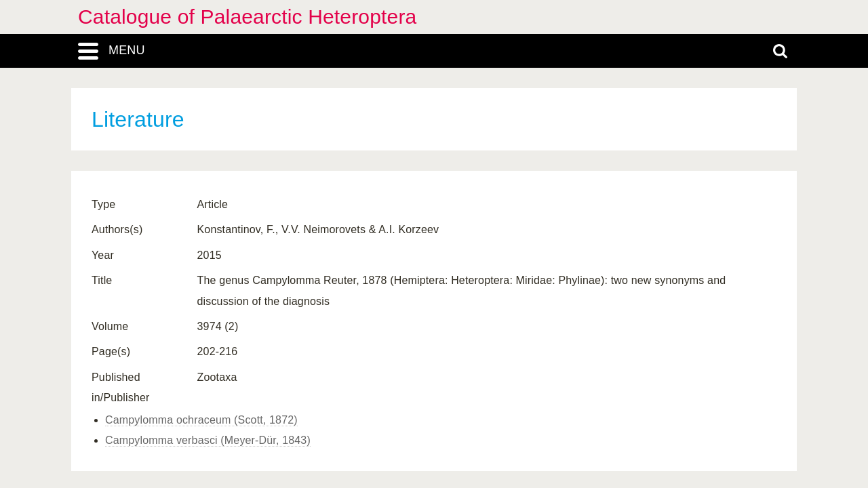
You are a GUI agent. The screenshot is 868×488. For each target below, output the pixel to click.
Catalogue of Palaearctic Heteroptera (247, 17)
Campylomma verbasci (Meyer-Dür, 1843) (208, 440)
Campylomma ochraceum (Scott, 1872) (201, 420)
